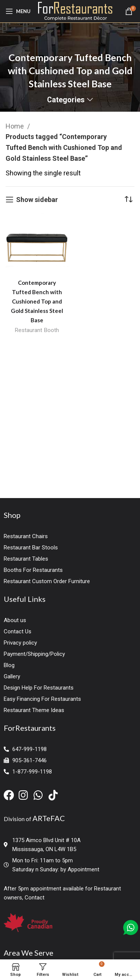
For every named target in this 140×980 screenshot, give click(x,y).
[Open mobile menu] (18, 11)
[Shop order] (129, 200)
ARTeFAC (49, 818)
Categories (66, 100)
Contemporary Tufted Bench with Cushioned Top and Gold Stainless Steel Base (37, 301)
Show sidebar (37, 200)
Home (15, 126)
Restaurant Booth (37, 330)
